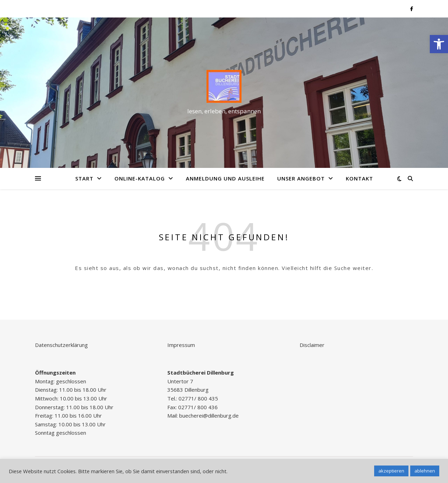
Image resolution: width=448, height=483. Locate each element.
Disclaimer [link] (312, 345)
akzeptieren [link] (391, 471)
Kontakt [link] (359, 178)
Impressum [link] (181, 345)
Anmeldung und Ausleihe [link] (225, 178)
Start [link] (84, 178)
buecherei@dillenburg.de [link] (209, 415)
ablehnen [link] (425, 471)
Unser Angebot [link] (301, 178)
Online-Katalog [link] (140, 178)
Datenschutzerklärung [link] (61, 345)
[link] (439, 44)
